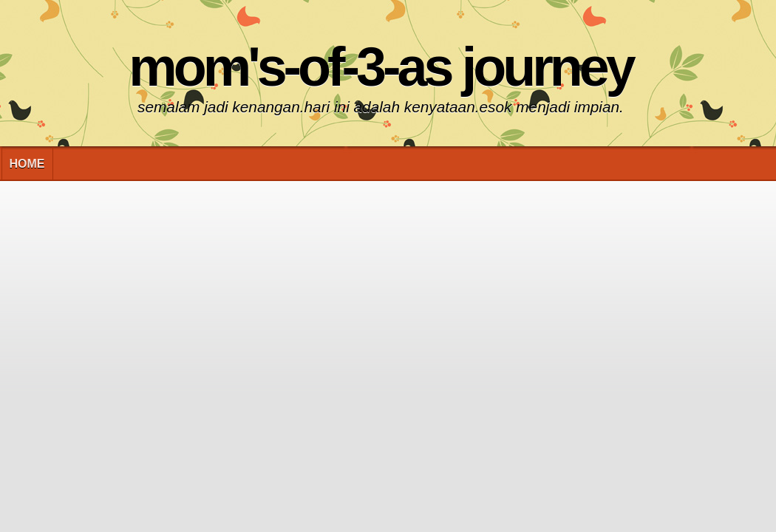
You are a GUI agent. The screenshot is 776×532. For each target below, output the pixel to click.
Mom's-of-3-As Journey (380, 67)
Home (27, 164)
